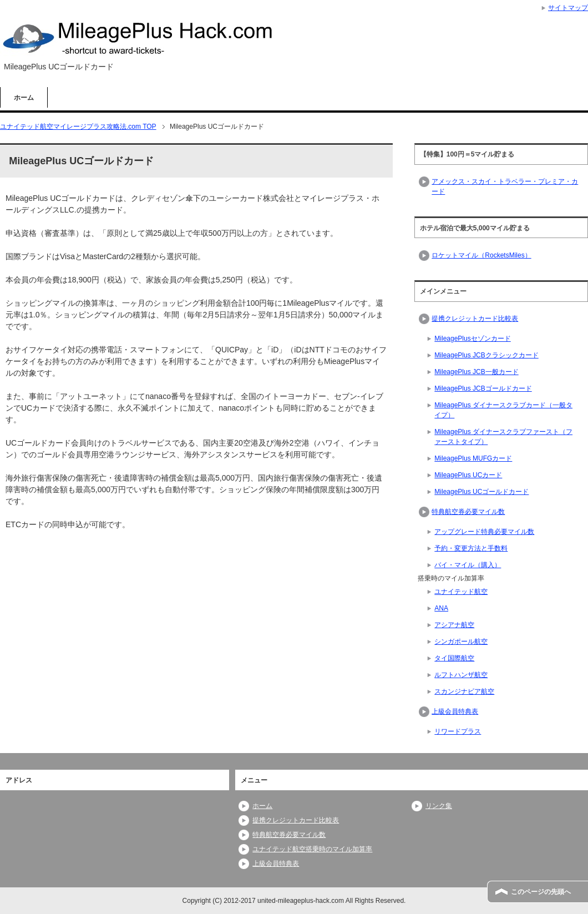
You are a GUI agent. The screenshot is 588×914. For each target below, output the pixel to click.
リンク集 (439, 806)
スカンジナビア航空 (464, 691)
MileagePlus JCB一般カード (476, 372)
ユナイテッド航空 (461, 592)
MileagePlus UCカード (468, 475)
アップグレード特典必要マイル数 (484, 532)
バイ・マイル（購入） (468, 565)
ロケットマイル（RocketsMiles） (481, 255)
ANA (441, 608)
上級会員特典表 (455, 711)
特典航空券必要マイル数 (468, 512)
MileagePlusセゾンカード (472, 339)
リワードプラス (458, 731)
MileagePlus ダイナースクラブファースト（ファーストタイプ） (503, 437)
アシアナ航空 (454, 625)
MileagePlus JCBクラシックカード (486, 355)
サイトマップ (568, 8)
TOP (78, 127)
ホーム (24, 98)
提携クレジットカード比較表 (475, 319)
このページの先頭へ (541, 892)
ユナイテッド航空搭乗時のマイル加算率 (312, 849)
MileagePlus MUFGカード (473, 458)
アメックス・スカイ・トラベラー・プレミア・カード (505, 186)
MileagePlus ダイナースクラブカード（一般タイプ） (503, 410)
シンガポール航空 (461, 642)
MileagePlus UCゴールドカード (481, 492)
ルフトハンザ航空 (461, 675)
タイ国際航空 (454, 658)
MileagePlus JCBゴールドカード (483, 388)
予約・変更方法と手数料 (471, 548)
